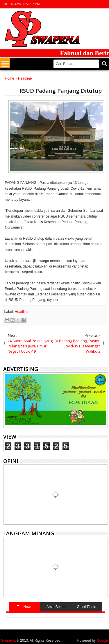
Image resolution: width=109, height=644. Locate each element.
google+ (89, 4)
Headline (22, 312)
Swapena (8, 641)
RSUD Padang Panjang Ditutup (61, 90)
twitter (74, 4)
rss (97, 4)
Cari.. (104, 64)
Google (102, 641)
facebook (81, 4)
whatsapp (104, 4)
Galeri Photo (86, 607)
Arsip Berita (56, 607)
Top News (25, 607)
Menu (5, 63)
